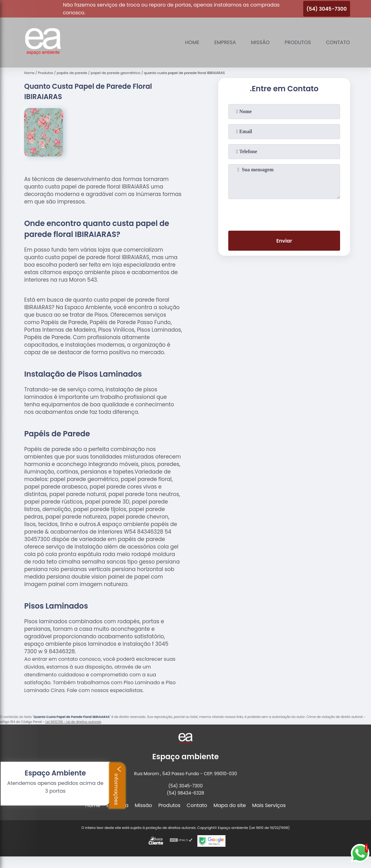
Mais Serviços (269, 805)
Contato (338, 42)
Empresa (225, 42)
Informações (31, 785)
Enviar (284, 241)
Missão (260, 42)
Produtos (298, 42)
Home (192, 42)
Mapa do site (230, 805)
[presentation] (284, 213)
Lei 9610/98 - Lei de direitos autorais (73, 722)
